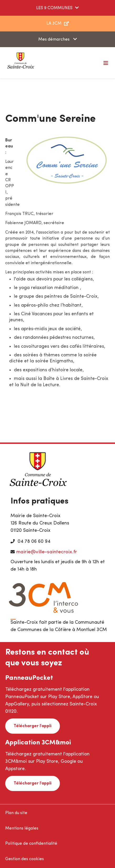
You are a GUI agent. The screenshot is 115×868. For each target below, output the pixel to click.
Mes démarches (54, 40)
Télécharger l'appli (33, 726)
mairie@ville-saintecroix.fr (47, 552)
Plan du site (16, 813)
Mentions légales (22, 828)
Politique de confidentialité (31, 844)
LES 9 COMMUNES (54, 8)
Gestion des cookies (25, 859)
